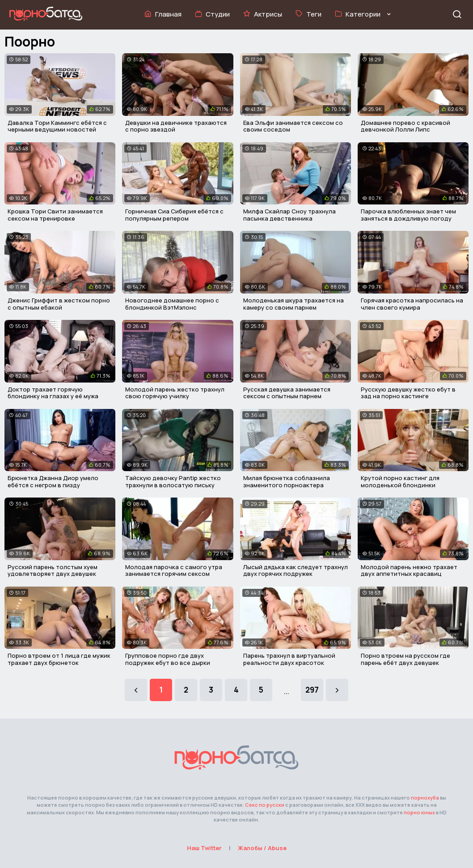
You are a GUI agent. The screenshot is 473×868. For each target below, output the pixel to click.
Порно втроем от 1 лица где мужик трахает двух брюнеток (59, 659)
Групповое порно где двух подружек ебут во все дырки (168, 659)
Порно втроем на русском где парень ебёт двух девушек (405, 659)
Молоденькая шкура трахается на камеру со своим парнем (294, 304)
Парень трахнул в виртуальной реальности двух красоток (289, 659)
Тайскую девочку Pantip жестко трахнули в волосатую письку (173, 481)
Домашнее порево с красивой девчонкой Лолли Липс (405, 126)
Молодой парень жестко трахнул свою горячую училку (175, 393)
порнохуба (425, 798)
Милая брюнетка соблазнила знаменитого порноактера (287, 481)
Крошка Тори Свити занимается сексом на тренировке (55, 215)
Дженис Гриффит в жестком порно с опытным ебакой (59, 304)
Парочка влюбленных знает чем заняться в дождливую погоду (408, 215)
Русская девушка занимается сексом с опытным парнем (287, 393)
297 (312, 690)
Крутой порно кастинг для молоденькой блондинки (400, 481)
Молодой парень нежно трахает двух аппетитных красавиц (409, 570)
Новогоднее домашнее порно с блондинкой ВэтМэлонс (172, 304)
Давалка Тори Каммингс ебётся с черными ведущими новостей (57, 126)
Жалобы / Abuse (262, 848)
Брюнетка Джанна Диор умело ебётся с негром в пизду (53, 481)
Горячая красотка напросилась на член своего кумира (412, 304)
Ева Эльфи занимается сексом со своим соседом (293, 126)
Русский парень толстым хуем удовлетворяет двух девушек (53, 570)
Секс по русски (265, 805)
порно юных (419, 812)
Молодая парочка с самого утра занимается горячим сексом (174, 570)
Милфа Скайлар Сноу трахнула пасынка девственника (289, 215)
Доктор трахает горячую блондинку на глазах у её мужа (53, 393)
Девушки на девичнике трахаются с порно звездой (176, 126)
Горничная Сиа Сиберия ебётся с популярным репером (174, 215)
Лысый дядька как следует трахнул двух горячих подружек (296, 570)
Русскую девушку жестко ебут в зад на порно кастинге (408, 393)
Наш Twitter (204, 848)
